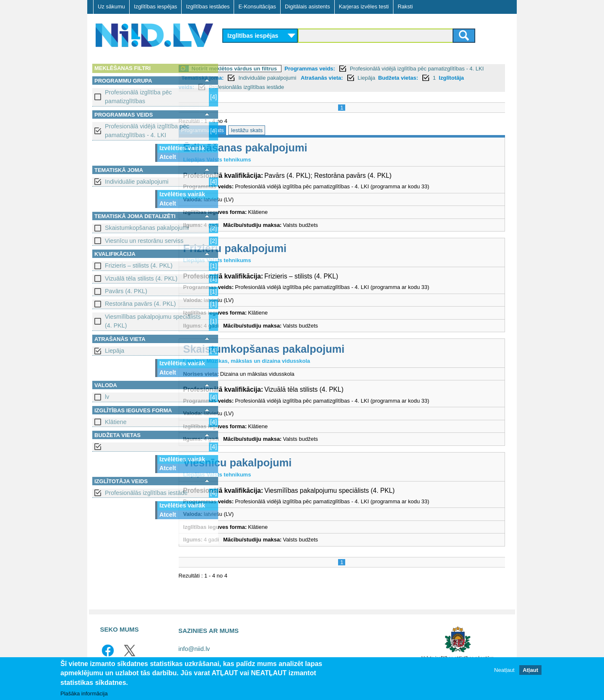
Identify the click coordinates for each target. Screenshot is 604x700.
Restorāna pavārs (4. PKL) (140, 304)
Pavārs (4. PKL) (126, 291)
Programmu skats (249, 130)
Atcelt (168, 157)
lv (107, 397)
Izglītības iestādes (208, 7)
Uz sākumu (111, 7)
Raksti (405, 7)
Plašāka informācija (84, 693)
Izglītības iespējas (155, 7)
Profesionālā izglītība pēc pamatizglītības (138, 97)
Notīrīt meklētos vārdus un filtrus (281, 69)
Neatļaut (504, 670)
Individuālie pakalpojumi (137, 182)
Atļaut (530, 670)
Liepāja (115, 351)
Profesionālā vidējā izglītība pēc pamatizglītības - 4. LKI (147, 131)
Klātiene (116, 422)
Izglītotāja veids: (284, 87)
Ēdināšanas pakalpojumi (292, 148)
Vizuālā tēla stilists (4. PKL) (141, 278)
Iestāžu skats (293, 130)
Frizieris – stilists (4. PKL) (139, 265)
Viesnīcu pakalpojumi (284, 463)
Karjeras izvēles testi (364, 7)
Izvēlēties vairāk (182, 148)
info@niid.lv (194, 649)
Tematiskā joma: (306, 78)
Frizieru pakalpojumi (281, 248)
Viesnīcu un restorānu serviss (144, 241)
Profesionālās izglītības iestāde (146, 493)
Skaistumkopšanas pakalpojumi (147, 228)
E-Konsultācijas (257, 7)
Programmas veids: (356, 69)
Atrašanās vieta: (425, 78)
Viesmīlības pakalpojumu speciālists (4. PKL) (153, 321)
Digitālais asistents (307, 7)
